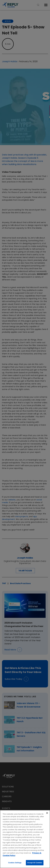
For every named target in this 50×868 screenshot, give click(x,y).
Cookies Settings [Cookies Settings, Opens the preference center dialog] (15, 863)
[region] (25, 839)
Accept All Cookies (35, 863)
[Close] (47, 813)
